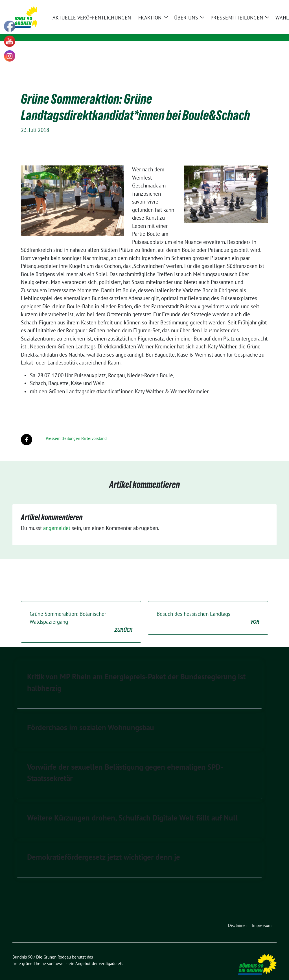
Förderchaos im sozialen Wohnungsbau (91, 719)
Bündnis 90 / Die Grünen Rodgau (107, 22)
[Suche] (259, 5)
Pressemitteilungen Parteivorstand (76, 430)
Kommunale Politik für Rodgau (100, 30)
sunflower (56, 955)
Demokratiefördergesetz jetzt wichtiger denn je (104, 848)
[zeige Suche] (267, 5)
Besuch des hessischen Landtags (208, 609)
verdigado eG (111, 955)
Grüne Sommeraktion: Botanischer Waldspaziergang (81, 614)
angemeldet (57, 519)
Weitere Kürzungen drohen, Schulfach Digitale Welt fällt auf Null (132, 809)
